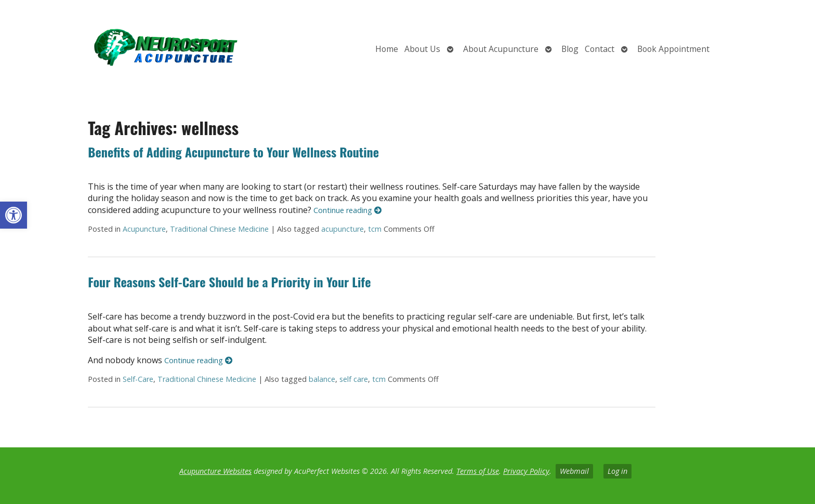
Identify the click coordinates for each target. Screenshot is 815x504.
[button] (14, 215)
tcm (375, 229)
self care (354, 379)
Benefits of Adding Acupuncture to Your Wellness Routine (233, 152)
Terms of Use (478, 471)
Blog (570, 49)
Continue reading (347, 210)
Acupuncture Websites (215, 471)
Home (387, 49)
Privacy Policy (526, 471)
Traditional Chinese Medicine (219, 229)
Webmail (574, 471)
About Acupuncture (501, 49)
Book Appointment (673, 49)
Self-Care (138, 379)
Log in (617, 471)
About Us (422, 49)
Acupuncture (144, 229)
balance (322, 379)
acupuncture (343, 229)
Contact (600, 49)
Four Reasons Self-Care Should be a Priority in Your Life (229, 282)
